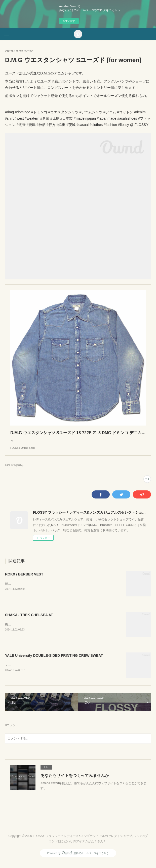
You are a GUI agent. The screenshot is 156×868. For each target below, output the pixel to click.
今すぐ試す (69, 21)
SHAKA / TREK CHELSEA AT (29, 620)
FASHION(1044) (14, 470)
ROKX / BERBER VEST (24, 579)
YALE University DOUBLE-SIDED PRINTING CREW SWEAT (54, 661)
